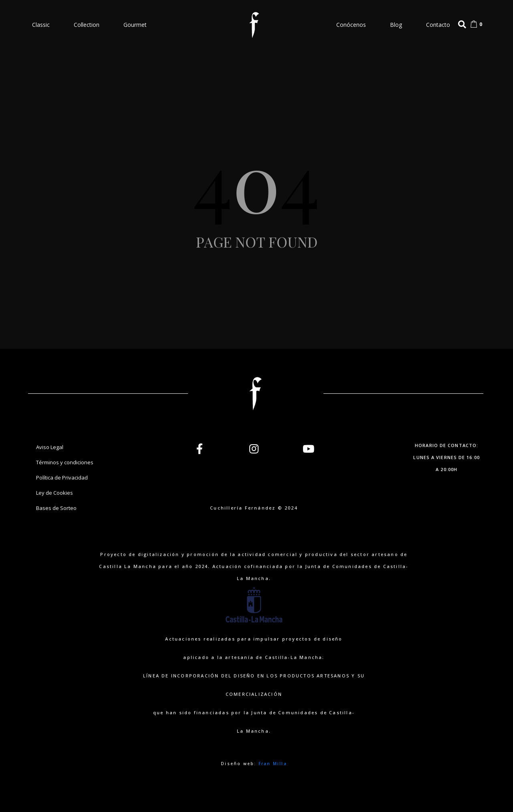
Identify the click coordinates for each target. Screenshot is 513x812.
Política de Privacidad (62, 478)
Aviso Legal (50, 447)
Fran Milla (273, 764)
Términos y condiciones (65, 462)
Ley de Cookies (55, 493)
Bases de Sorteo (56, 508)
